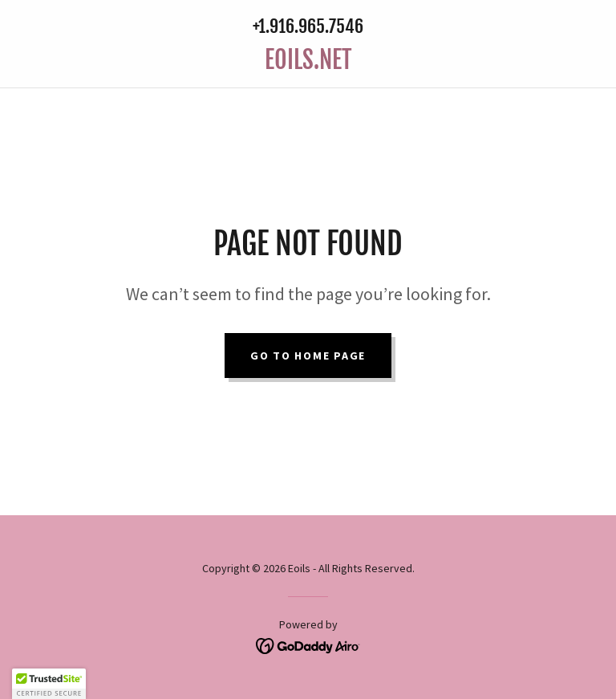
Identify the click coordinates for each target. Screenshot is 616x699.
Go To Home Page (308, 356)
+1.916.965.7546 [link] (308, 26)
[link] (308, 64)
